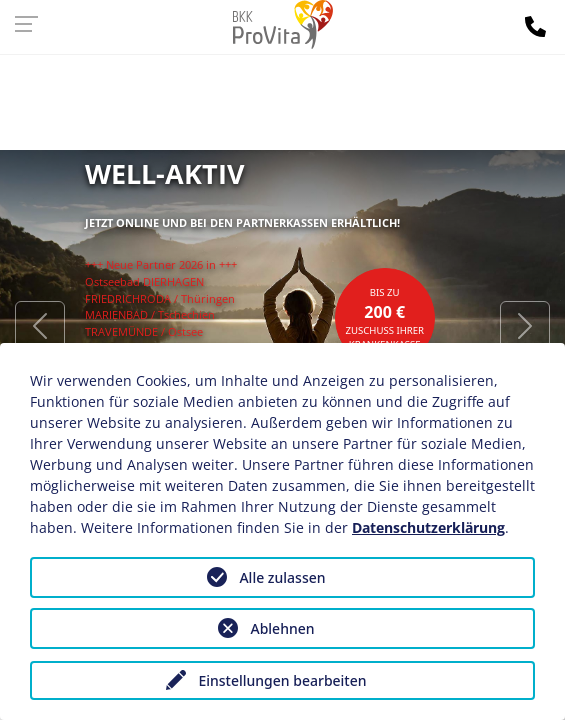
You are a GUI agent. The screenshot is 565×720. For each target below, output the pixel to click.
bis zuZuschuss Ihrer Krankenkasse (384, 319)
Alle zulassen (282, 577)
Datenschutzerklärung (428, 527)
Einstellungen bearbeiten (282, 680)
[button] (40, 325)
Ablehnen (282, 628)
